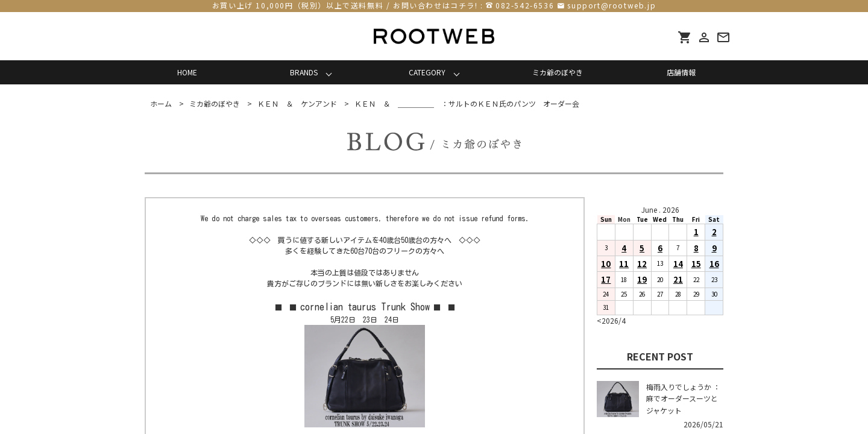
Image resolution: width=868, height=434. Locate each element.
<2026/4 (611, 320)
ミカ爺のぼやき (558, 72)
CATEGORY (427, 72)
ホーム (161, 103)
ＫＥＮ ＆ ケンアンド (297, 103)
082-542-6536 (525, 5)
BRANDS (304, 72)
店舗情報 (681, 72)
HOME (187, 72)
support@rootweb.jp (612, 5)
